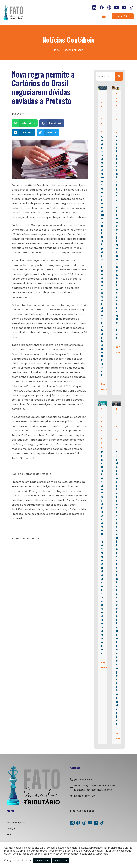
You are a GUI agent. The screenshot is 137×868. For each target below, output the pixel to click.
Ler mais (105, 387)
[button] (104, 16)
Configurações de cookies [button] (19, 860)
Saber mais (102, 854)
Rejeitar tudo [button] (42, 860)
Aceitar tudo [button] (61, 860)
